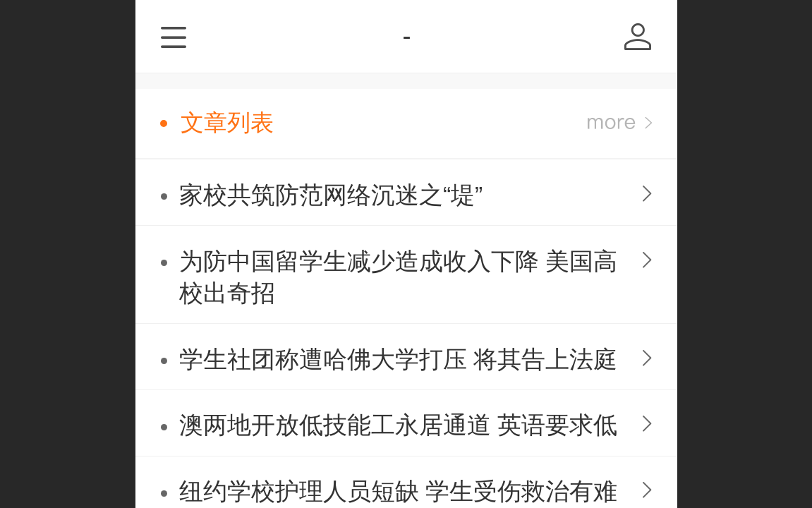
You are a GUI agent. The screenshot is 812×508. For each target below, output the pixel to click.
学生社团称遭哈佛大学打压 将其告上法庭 (398, 359)
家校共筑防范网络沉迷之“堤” (331, 195)
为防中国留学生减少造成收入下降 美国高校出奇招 (398, 277)
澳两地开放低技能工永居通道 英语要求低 (398, 425)
